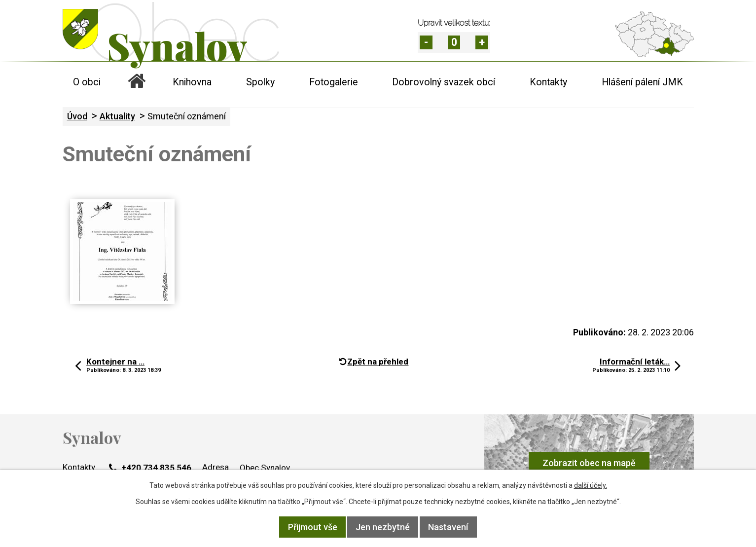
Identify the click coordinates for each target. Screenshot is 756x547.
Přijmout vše (313, 527)
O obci (87, 82)
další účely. (591, 485)
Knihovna (192, 82)
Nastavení (448, 527)
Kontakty (548, 82)
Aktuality (117, 116)
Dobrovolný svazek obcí (444, 82)
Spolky (260, 82)
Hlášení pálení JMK (642, 82)
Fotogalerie (334, 82)
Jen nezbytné (383, 527)
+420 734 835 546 (150, 468)
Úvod (137, 82)
